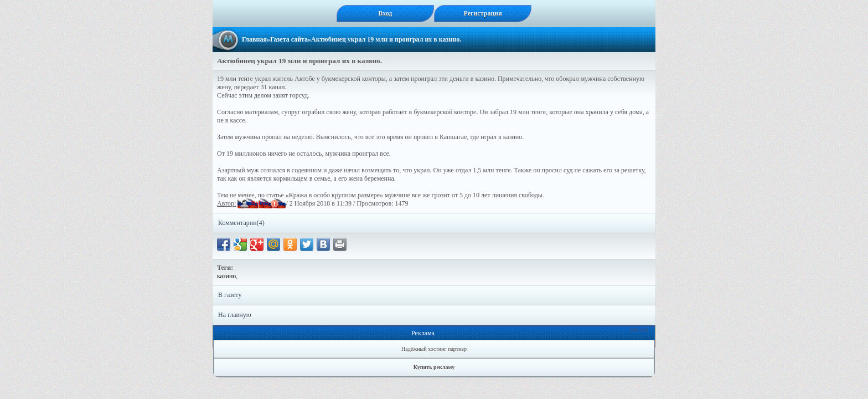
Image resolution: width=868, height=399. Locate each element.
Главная (254, 39)
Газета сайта (289, 39)
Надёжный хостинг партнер (434, 349)
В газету (230, 295)
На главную (235, 315)
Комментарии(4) (241, 223)
